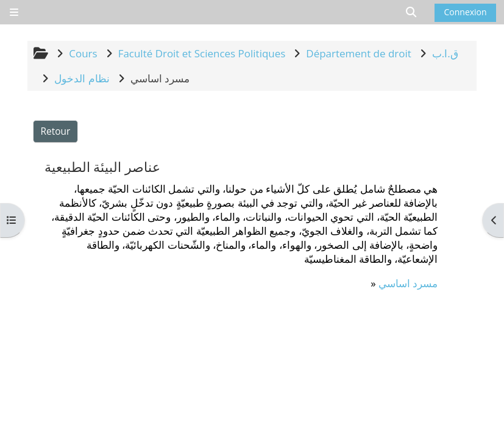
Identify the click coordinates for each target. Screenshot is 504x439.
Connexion (465, 12)
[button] (412, 12)
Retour (56, 131)
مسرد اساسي (408, 283)
